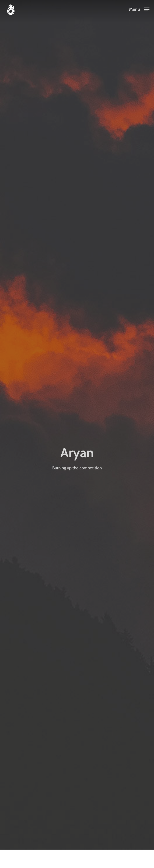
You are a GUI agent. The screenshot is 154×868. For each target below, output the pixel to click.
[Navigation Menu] (139, 9)
